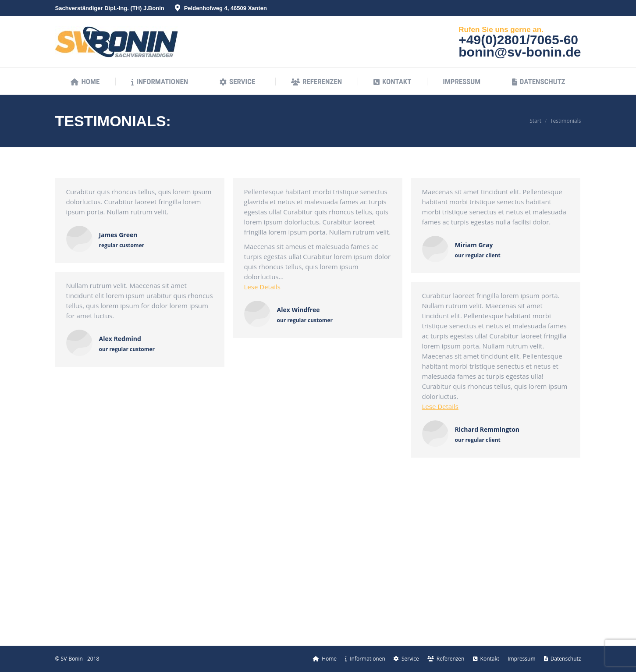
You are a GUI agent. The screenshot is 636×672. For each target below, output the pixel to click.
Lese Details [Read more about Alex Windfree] (262, 287)
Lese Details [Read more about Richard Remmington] (440, 406)
